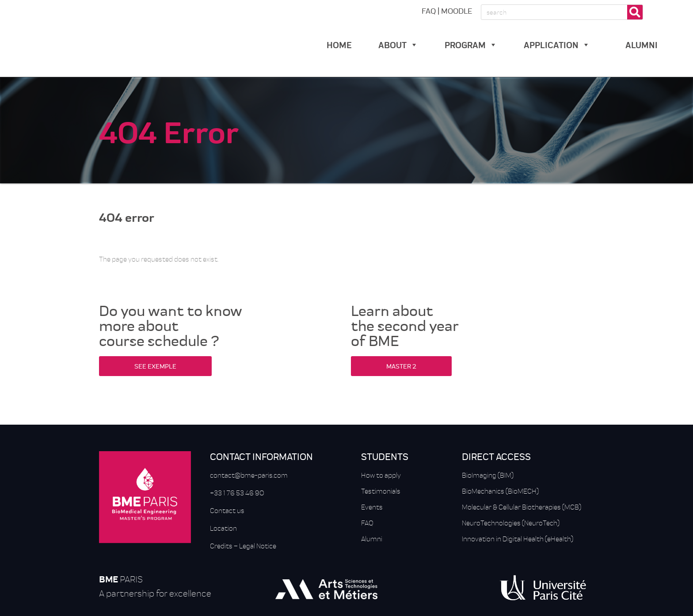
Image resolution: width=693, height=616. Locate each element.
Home (339, 44)
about (398, 44)
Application (557, 44)
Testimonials (381, 491)
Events (372, 507)
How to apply (381, 475)
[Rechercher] (635, 12)
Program (471, 44)
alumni (642, 44)
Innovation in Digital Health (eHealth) (518, 539)
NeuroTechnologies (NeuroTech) (511, 523)
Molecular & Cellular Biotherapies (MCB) (522, 507)
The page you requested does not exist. (159, 259)
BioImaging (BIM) (488, 475)
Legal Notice (258, 546)
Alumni (372, 539)
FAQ (429, 10)
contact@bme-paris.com (249, 475)
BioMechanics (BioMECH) (500, 491)
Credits (221, 546)
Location (223, 528)
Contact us (227, 510)
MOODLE (457, 10)
